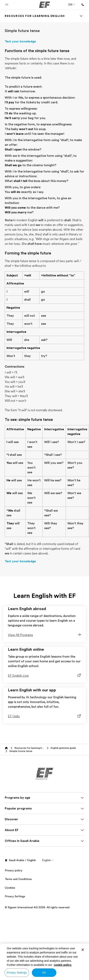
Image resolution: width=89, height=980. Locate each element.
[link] (35, 16)
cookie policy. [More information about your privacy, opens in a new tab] (63, 965)
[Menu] (81, 16)
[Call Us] (83, 5)
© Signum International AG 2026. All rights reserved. (37, 907)
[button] (7, 5)
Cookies (10, 888)
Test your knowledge (20, 41)
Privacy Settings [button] (15, 896)
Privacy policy (14, 870)
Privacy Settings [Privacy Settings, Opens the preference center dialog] (17, 973)
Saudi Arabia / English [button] (20, 860)
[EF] (44, 5)
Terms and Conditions (18, 879)
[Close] (83, 950)
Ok (44, 973)
